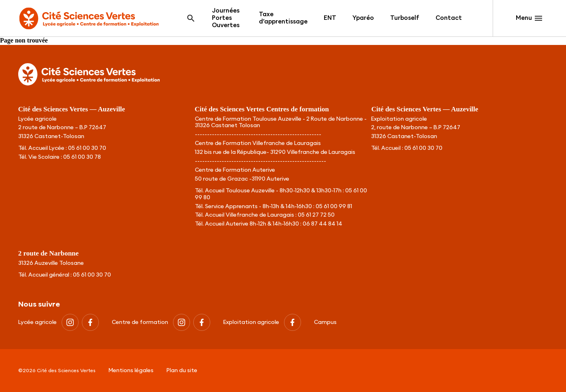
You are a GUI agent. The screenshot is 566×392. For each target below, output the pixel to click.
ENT (330, 18)
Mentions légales (131, 371)
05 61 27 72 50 (316, 215)
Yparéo (363, 18)
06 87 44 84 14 (323, 224)
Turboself (405, 18)
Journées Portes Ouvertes (226, 18)
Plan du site (182, 371)
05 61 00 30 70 (87, 148)
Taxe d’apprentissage (283, 18)
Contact (449, 18)
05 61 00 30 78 (82, 157)
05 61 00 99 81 (334, 207)
